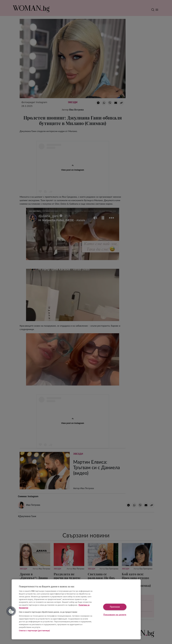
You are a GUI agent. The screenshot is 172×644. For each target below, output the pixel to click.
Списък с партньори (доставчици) (34, 631)
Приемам (115, 607)
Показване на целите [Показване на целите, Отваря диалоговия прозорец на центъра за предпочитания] (115, 615)
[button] (11, 611)
